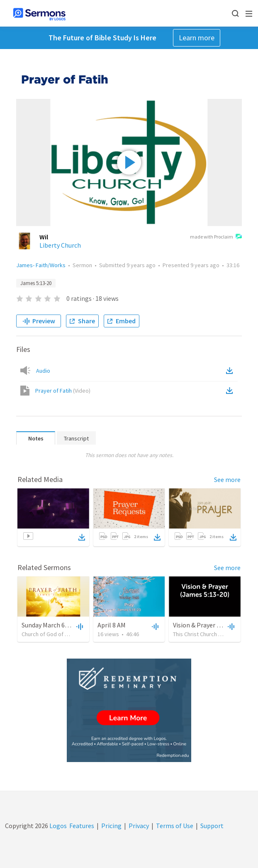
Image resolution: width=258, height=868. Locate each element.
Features (82, 826)
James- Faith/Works (41, 265)
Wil (44, 237)
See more (227, 479)
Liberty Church (60, 245)
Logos (57, 826)
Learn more (197, 38)
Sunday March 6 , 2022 (52, 625)
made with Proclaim (216, 237)
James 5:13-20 (36, 283)
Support (212, 826)
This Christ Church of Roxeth (208, 634)
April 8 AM (112, 625)
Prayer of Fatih (63, 391)
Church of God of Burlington (56, 634)
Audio (43, 371)
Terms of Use (175, 826)
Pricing (111, 826)
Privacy (139, 826)
